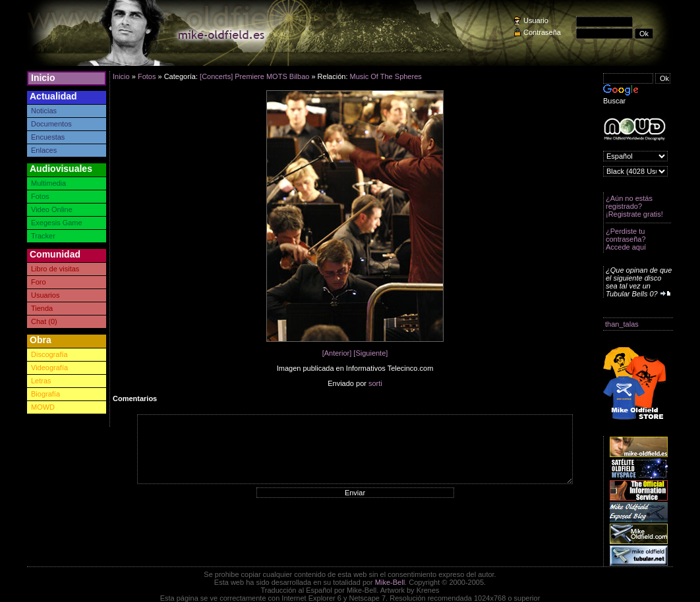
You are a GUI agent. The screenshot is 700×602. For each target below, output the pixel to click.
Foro (39, 282)
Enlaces (44, 150)
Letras (41, 381)
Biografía (45, 394)
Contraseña (542, 32)
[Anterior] (337, 353)
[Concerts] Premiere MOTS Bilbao (254, 76)
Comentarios (135, 398)
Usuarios (45, 295)
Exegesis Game (57, 223)
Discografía (49, 354)
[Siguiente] (370, 353)
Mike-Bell (390, 582)
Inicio (43, 78)
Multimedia (48, 183)
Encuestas (48, 137)
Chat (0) (44, 321)
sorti (375, 383)
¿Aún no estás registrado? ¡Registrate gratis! (634, 206)
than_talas (622, 324)
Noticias (44, 111)
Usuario (536, 20)
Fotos (40, 196)
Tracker (43, 236)
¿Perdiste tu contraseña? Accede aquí (626, 239)
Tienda (42, 308)
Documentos (51, 124)
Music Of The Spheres (386, 76)
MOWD (43, 407)
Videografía (49, 368)
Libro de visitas (55, 269)
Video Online (52, 209)
